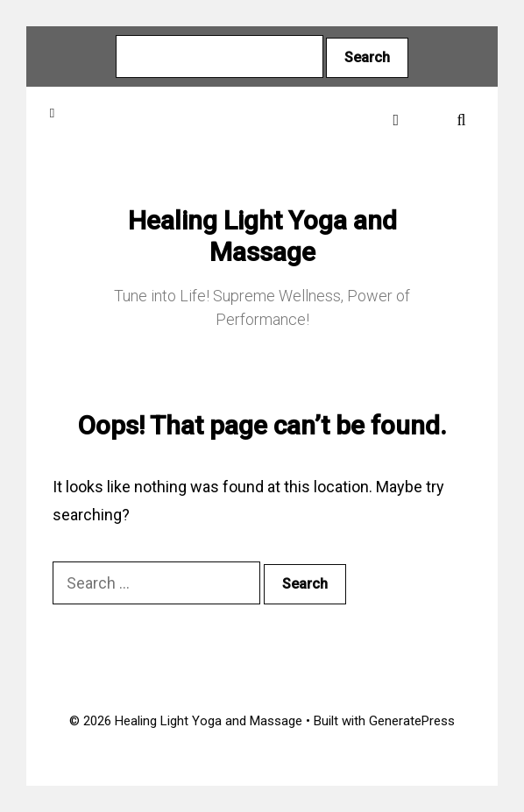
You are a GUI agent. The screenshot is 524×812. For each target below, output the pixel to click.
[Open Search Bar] (461, 120)
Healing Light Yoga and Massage (262, 236)
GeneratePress (412, 721)
